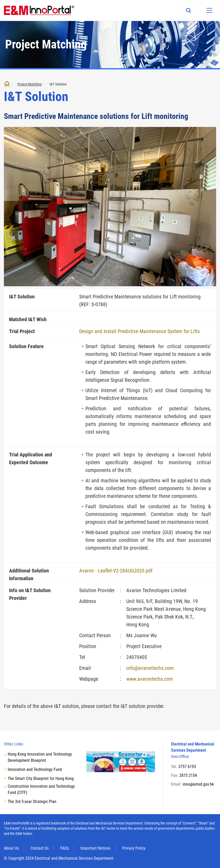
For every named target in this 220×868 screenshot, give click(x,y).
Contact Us (40, 848)
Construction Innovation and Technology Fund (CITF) (41, 789)
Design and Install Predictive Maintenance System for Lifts (140, 331)
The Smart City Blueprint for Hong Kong (41, 779)
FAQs (65, 848)
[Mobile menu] (209, 10)
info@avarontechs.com (150, 668)
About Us (11, 848)
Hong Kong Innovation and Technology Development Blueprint (40, 757)
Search (188, 10)
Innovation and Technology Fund (35, 769)
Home (7, 84)
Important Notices (96, 848)
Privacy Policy (134, 848)
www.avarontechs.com (150, 679)
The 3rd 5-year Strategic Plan (32, 802)
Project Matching (30, 84)
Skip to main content (0, 0)
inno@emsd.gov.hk (198, 784)
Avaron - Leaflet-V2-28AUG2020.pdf (116, 571)
